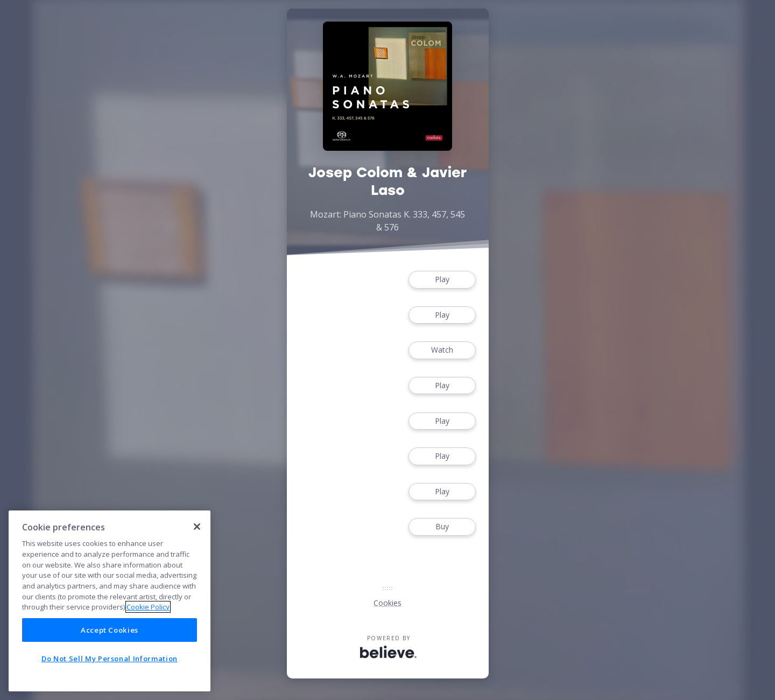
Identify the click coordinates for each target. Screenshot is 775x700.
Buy (442, 527)
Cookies (387, 603)
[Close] (197, 527)
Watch (442, 350)
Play (442, 280)
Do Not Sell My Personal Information (110, 659)
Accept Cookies (110, 630)
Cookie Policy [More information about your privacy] (148, 607)
